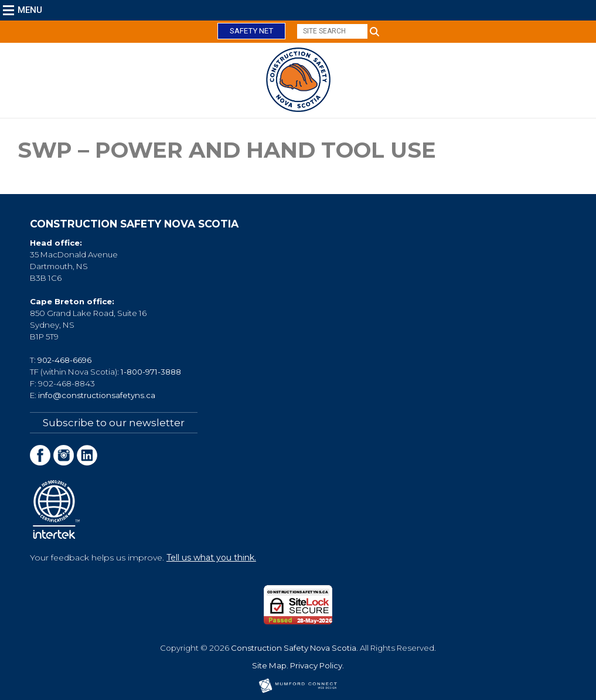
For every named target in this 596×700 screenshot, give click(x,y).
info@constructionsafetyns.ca (97, 395)
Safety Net (251, 31)
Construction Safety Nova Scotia (294, 648)
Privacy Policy (316, 665)
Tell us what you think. (211, 558)
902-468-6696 (64, 360)
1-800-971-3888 (151, 372)
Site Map (269, 665)
